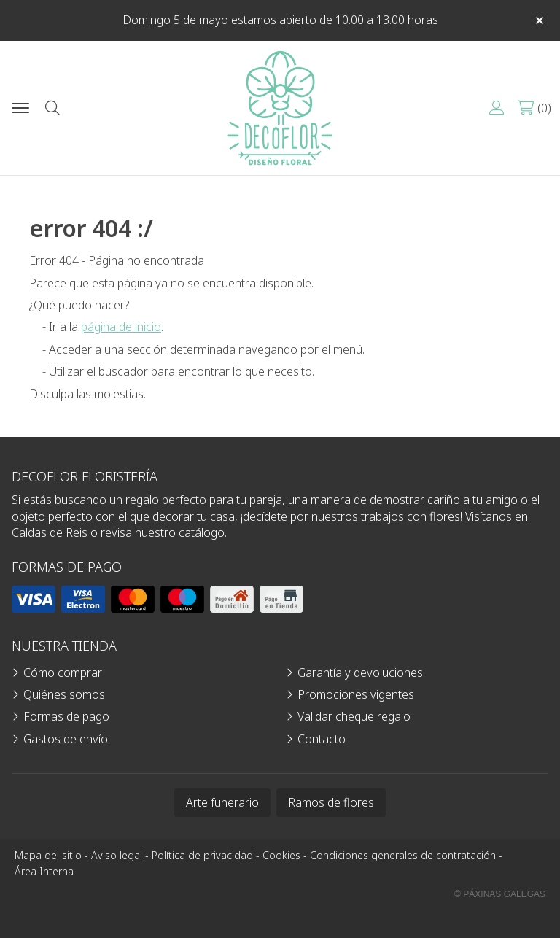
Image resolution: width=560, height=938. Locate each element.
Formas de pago (66, 716)
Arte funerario (222, 802)
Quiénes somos (64, 694)
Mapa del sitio (48, 855)
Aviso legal (117, 855)
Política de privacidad (202, 855)
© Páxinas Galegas (500, 894)
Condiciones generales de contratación (403, 855)
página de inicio (121, 327)
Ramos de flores (331, 802)
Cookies (281, 855)
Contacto (322, 739)
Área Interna (44, 871)
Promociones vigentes (356, 694)
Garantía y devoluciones (360, 673)
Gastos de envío (66, 739)
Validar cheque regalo (354, 716)
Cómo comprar (63, 673)
